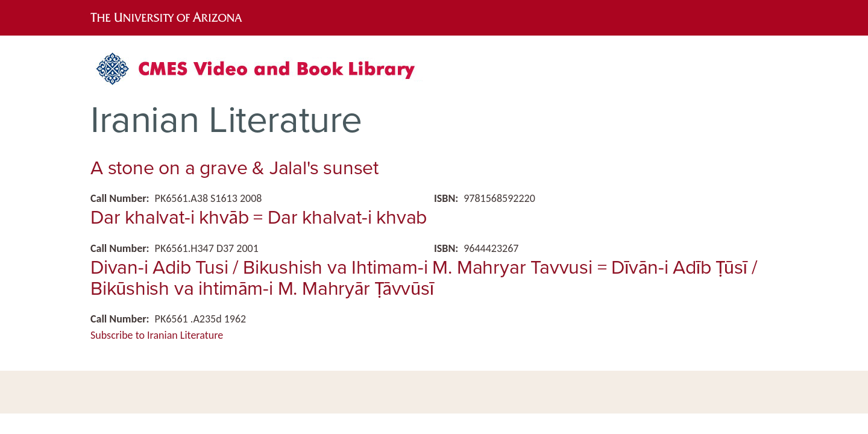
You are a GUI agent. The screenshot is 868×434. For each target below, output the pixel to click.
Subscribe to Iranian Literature (157, 335)
